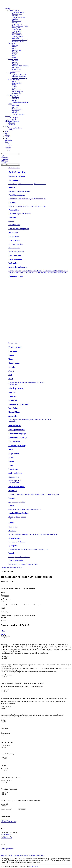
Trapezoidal (17, 481)
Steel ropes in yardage (19, 74)
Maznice (38, 549)
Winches (15, 16)
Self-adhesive (13, 542)
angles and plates (18, 92)
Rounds (15, 112)
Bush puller (16, 38)
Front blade (19, 244)
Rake (19, 494)
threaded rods (16, 93)
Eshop (7, 126)
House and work (14, 95)
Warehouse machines (19, 12)
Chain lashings (17, 50)
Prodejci (37, 855)
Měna (6, 142)
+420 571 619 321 (6, 838)
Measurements (32, 382)
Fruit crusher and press (56, 271)
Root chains (16, 67)
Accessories (16, 71)
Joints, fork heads (29, 549)
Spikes (14, 85)
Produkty (7, 9)
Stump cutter (42, 272)
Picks (23, 494)
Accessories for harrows (20, 40)
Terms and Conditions (15, 128)
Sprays (11, 502)
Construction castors (15, 509)
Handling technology (15, 382)
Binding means (13, 59)
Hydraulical (20, 252)
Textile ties (16, 64)
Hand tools (16, 97)
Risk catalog (12, 119)
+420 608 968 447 (6, 834)
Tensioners (25, 534)
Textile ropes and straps (20, 78)
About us (7, 116)
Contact (7, 137)
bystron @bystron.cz (7, 849)
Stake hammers (17, 24)
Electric (23, 517)
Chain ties (15, 62)
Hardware (15, 107)
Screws (15, 86)
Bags (20, 502)
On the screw (22, 542)
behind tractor (26, 191)
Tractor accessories (18, 114)
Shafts (36, 564)
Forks (32, 494)
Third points (12, 564)
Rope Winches (38, 271)
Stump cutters (17, 29)
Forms (10, 130)
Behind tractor (13, 184)
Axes (46, 494)
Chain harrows (17, 33)
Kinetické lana (17, 69)
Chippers (11, 271)
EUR (10, 145)
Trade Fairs (12, 125)
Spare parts (16, 111)
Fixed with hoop (20, 557)
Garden (15, 100)
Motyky (27, 494)
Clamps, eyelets (38, 420)
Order (6, 131)
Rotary (27, 557)
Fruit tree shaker (17, 35)
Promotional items (18, 42)
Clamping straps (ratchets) (20, 66)
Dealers (7, 133)
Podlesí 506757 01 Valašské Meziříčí (9, 821)
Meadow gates (62, 272)
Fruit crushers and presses (20, 26)
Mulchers (15, 23)
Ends (14, 55)
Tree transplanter (17, 36)
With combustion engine (26, 184)
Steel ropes (16, 45)
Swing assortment (44, 534)
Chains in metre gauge (19, 76)
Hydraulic (17, 517)
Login (6, 138)
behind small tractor (15, 191)
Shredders (18, 271)
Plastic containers (35, 509)
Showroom (12, 123)
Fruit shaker (27, 272)
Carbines (18, 534)
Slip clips (15, 52)
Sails (23, 509)
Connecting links (28, 420)
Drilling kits (16, 28)
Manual (11, 517)
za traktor (11, 221)
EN (9, 150)
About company (13, 118)
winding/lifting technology (21, 102)
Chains (14, 47)
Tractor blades (17, 31)
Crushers (15, 19)
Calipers (19, 420)
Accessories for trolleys (16, 549)
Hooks (14, 48)
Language (8, 147)
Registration (8, 140)
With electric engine (40, 199)
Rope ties (15, 61)
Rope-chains (12, 73)
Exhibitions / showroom (12, 121)
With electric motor (40, 184)
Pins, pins (11, 534)
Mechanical (12, 252)
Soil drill (35, 272)
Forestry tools (13, 43)
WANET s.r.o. (34, 866)
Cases (47, 549)
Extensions (30, 564)
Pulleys (15, 54)
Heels (14, 81)
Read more (47, 420)
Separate (11, 557)
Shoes (14, 88)
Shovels (37, 494)
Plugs (27, 509)
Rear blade (12, 244)
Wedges (24, 382)
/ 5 (3, 631)
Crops (31, 534)
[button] (2, 2)
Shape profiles (17, 83)
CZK (10, 144)
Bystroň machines (14, 10)
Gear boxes (16, 105)
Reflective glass (17, 109)
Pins (43, 549)
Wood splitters (17, 21)
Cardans (23, 564)
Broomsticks (12, 494)
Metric (11, 481)
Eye (14, 420)
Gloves (16, 502)
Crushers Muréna (27, 271)
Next (57, 494)
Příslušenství (16, 90)
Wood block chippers (19, 17)
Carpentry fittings (14, 80)
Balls (18, 564)
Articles (7, 135)
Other (14, 57)
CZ (9, 149)
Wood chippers (17, 14)
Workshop (15, 99)
